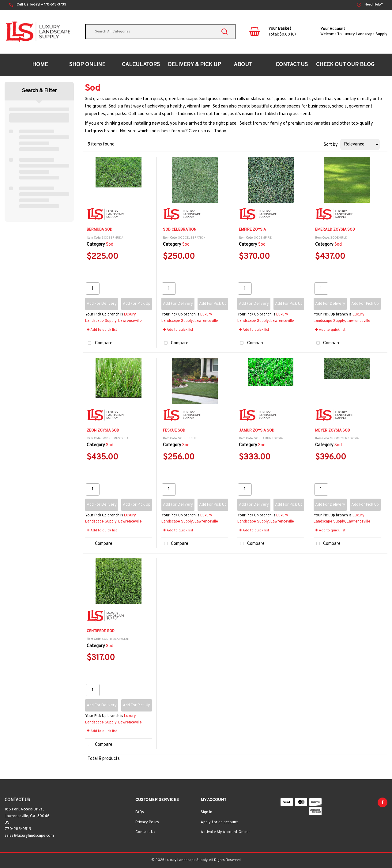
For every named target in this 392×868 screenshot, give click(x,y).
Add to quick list (102, 330)
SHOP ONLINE (87, 65)
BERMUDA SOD (100, 230)
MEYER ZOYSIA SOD (333, 431)
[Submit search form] (224, 32)
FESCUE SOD (174, 431)
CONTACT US (292, 65)
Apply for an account (219, 822)
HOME (40, 65)
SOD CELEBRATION (180, 230)
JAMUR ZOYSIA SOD (257, 431)
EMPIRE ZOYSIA (253, 230)
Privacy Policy (147, 822)
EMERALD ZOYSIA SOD (335, 230)
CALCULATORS (141, 65)
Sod (110, 245)
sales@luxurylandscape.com (29, 836)
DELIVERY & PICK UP (195, 65)
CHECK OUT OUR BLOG (345, 65)
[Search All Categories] (160, 32)
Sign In (206, 812)
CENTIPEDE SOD (101, 631)
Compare (99, 343)
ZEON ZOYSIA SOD (103, 431)
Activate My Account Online (225, 832)
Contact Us (145, 832)
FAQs (140, 812)
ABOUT (243, 65)
